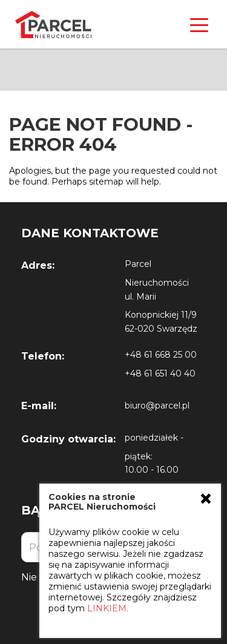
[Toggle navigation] (199, 24)
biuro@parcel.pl (157, 406)
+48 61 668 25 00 (161, 355)
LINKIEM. (108, 608)
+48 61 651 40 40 (160, 373)
